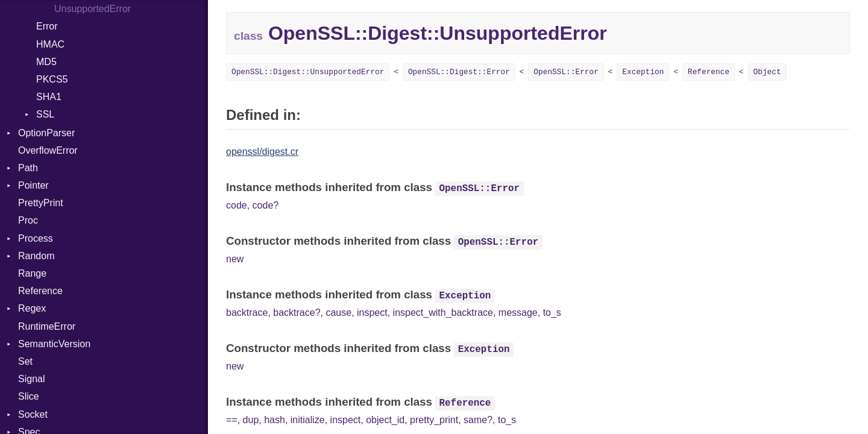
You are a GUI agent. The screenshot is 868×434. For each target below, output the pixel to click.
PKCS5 (52, 79)
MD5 (46, 62)
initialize (308, 420)
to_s (552, 313)
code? (266, 205)
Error (47, 26)
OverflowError (48, 150)
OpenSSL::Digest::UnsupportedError (308, 72)
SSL (45, 114)
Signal (31, 379)
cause (338, 313)
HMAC (50, 44)
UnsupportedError (93, 9)
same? (478, 420)
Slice (29, 396)
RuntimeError (47, 326)
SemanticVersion (54, 344)
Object (767, 72)
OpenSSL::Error (566, 72)
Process (36, 238)
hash (275, 420)
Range (32, 273)
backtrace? (297, 313)
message (518, 313)
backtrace (247, 313)
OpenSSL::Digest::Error (459, 72)
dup (251, 420)
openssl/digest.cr (262, 152)
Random (36, 256)
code (237, 205)
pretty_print (434, 420)
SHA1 (49, 97)
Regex (32, 308)
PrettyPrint (41, 203)
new (235, 259)
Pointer (33, 185)
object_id (385, 420)
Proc (28, 220)
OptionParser (46, 133)
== (232, 420)
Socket (33, 414)
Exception (643, 72)
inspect (372, 313)
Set (25, 361)
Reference (40, 291)
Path (28, 168)
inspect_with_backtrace (443, 313)
